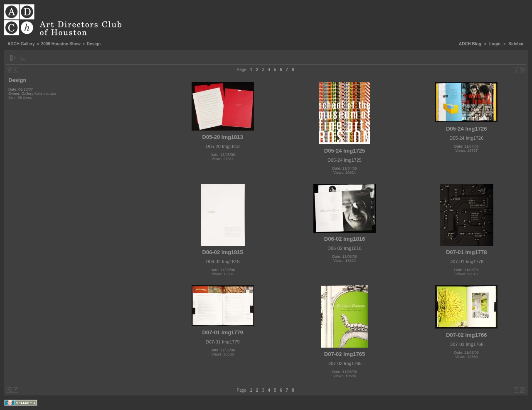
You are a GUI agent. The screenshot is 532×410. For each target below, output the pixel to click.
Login (495, 44)
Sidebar (516, 44)
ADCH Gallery (21, 44)
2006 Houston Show (61, 44)
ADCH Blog (470, 44)
